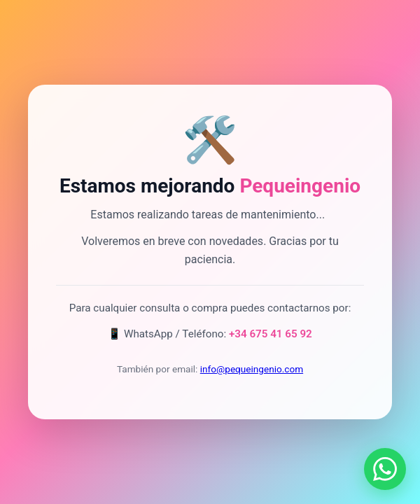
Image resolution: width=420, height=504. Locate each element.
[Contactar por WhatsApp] (385, 469)
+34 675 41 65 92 (271, 334)
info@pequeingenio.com (252, 369)
